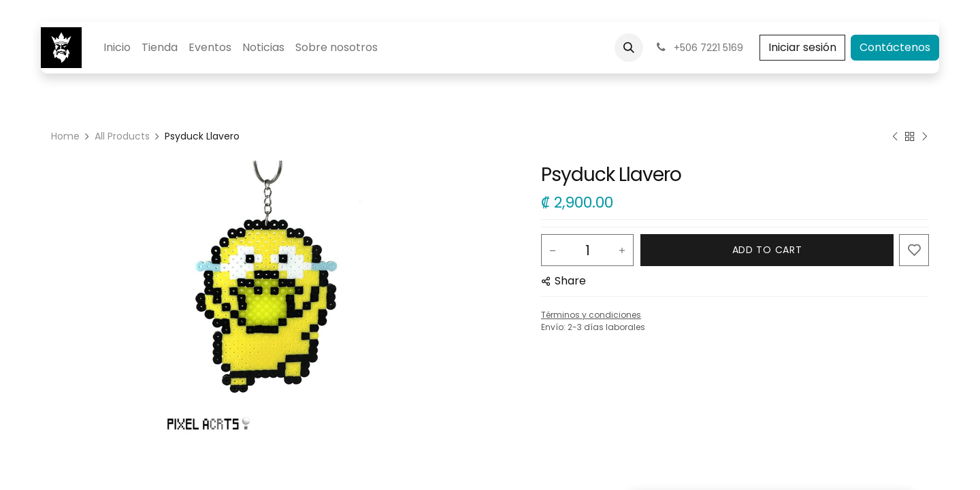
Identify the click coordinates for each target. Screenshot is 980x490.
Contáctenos (895, 47)
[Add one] (622, 250)
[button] (629, 48)
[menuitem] (117, 48)
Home (65, 136)
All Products (122, 136)
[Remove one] (553, 250)
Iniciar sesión (802, 47)
